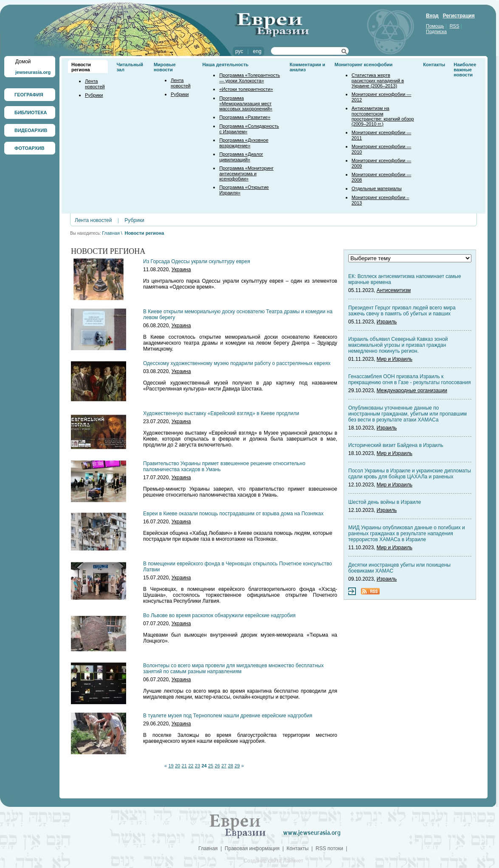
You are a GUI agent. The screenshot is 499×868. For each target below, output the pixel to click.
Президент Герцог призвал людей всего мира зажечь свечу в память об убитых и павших (402, 311)
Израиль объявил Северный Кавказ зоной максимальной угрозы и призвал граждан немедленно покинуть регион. (398, 345)
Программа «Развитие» (245, 117)
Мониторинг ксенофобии (364, 65)
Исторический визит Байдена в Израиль (396, 445)
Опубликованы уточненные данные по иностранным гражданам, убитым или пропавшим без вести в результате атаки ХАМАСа (407, 414)
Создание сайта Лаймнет (273, 861)
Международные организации (412, 390)
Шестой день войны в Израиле (385, 502)
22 (191, 766)
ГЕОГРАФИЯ (29, 95)
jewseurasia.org (33, 72)
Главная (111, 233)
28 (231, 766)
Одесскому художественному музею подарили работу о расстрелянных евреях (237, 363)
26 (217, 766)
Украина (181, 270)
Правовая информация (252, 848)
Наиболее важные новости (465, 70)
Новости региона (81, 67)
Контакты (434, 65)
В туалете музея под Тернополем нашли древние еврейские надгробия (228, 716)
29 (237, 766)
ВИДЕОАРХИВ (31, 130)
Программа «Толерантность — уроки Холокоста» (249, 78)
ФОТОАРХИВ (30, 148)
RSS (455, 26)
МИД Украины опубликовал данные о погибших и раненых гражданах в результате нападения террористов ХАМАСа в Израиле (407, 534)
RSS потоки (329, 848)
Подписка (436, 31)
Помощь (435, 26)
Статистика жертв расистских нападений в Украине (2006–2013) (378, 80)
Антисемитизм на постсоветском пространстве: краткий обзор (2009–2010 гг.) (383, 116)
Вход (432, 16)
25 (211, 766)
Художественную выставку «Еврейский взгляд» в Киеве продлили (221, 413)
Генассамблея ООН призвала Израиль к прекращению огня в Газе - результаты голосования (409, 379)
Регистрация (459, 16)
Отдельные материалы (377, 188)
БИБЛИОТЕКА (31, 112)
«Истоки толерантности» (246, 89)
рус (239, 51)
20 (178, 766)
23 (197, 766)
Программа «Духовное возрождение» (244, 143)
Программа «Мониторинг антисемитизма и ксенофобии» (246, 173)
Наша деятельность (225, 65)
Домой (23, 62)
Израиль (387, 322)
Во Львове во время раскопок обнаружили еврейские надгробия (219, 615)
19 (171, 766)
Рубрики (94, 95)
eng (257, 51)
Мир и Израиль (395, 359)
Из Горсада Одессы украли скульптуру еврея (197, 261)
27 (224, 766)
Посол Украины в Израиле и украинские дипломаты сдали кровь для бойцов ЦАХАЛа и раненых (410, 474)
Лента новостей (95, 84)
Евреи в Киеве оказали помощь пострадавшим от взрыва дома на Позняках (233, 514)
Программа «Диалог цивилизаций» (241, 157)
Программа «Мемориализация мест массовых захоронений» (246, 103)
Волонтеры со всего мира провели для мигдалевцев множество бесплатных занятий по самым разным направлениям (233, 669)
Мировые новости (165, 67)
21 (184, 766)
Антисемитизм (394, 290)
